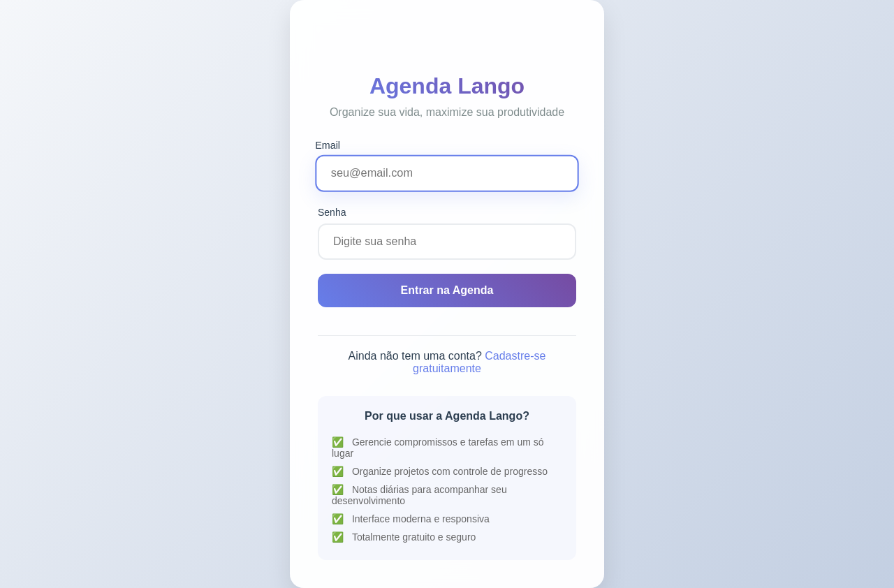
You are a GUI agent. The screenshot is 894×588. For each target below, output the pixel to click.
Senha (332, 212)
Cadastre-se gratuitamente (479, 362)
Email (328, 145)
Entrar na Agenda (447, 290)
